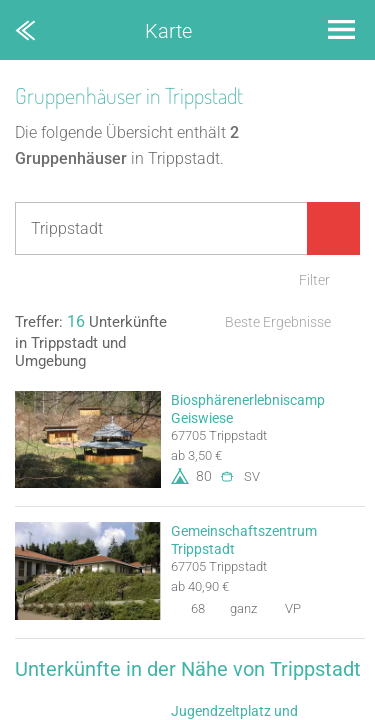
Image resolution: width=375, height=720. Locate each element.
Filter (314, 280)
